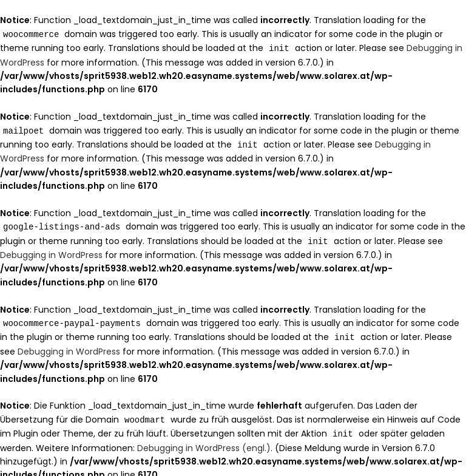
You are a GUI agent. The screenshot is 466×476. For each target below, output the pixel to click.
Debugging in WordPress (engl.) (204, 442)
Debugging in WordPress (51, 251)
